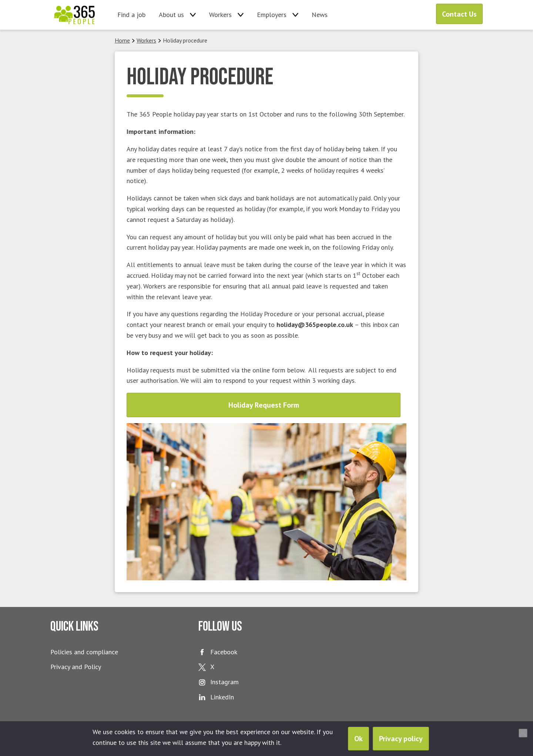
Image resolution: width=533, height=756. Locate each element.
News (320, 15)
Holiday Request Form (264, 405)
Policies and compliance (84, 652)
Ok (358, 739)
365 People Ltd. (75, 15)
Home (122, 40)
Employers (272, 15)
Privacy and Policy (76, 667)
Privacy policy (401, 739)
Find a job (131, 15)
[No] (523, 733)
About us (171, 15)
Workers (220, 15)
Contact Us (459, 14)
